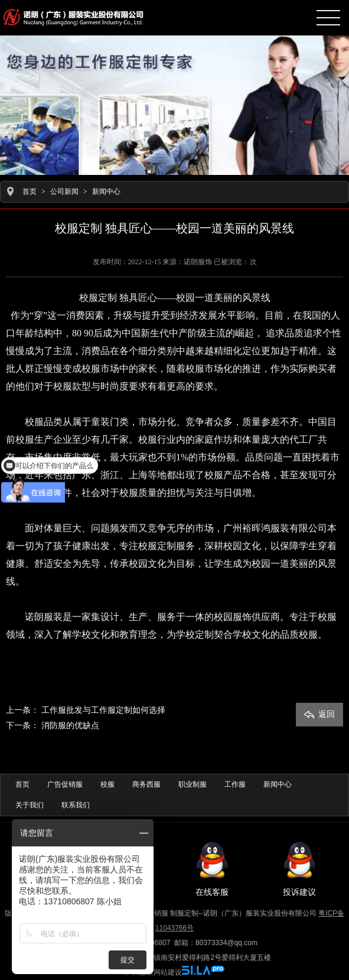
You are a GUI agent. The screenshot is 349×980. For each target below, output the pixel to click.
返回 (319, 714)
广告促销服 (65, 784)
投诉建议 (299, 868)
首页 (30, 192)
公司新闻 (64, 192)
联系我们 (76, 805)
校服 (107, 784)
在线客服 (212, 868)
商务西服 (146, 784)
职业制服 (193, 784)
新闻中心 (106, 192)
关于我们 (30, 805)
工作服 (235, 784)
